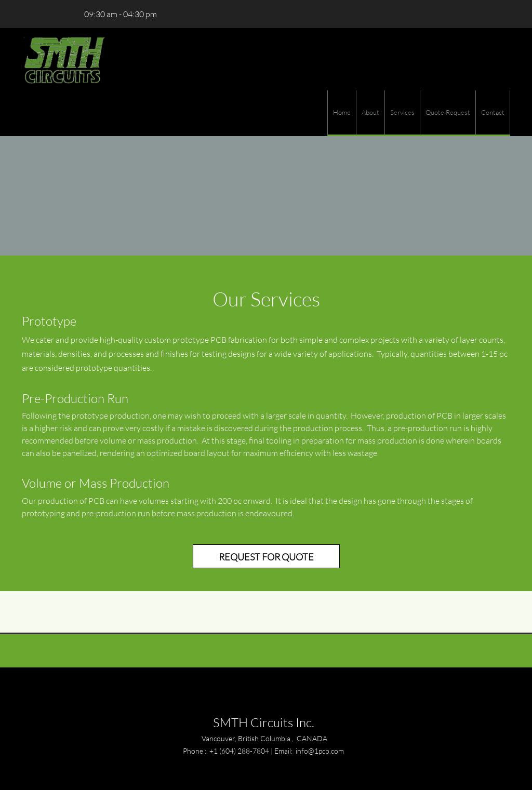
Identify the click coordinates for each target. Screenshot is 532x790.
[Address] (61, 14)
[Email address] (45, 14)
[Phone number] (30, 14)
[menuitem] (342, 113)
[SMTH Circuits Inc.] (64, 59)
